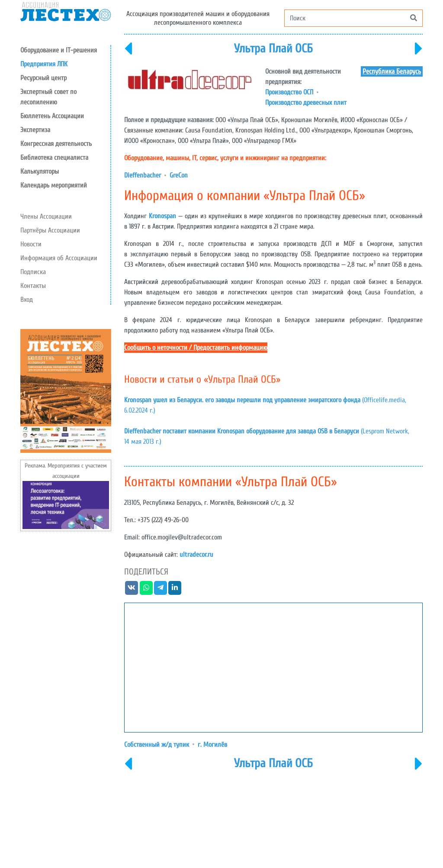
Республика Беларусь (392, 71)
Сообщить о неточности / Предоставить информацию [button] (196, 348)
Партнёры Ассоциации (50, 230)
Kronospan (162, 216)
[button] (65, 78)
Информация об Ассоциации (59, 258)
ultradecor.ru (196, 555)
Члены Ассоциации (46, 216)
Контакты (33, 286)
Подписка (33, 272)
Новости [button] (31, 244)
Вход (27, 300)
